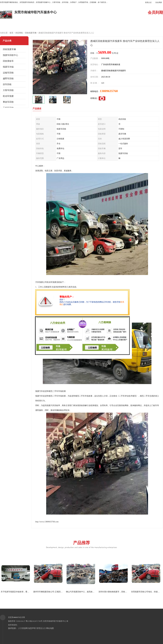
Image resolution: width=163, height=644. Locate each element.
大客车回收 (8, 90)
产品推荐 (81, 544)
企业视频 (51, 26)
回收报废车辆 (31, 33)
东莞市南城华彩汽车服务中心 (55, 621)
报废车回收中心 (10, 55)
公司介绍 (71, 26)
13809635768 (109, 91)
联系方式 (132, 26)
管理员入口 (41, 628)
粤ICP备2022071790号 (34, 621)
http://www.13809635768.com (47, 522)
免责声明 (32, 628)
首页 (11, 33)
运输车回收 (8, 73)
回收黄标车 (8, 61)
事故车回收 (8, 102)
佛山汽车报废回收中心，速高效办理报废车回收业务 (88, 592)
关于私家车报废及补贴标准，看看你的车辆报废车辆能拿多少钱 (27, 592)
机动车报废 (8, 96)
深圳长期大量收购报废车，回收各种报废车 (117, 592)
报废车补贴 (8, 67)
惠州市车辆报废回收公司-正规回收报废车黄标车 (54, 592)
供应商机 (31, 26)
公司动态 (92, 26)
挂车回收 (7, 84)
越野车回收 (8, 79)
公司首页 (10, 26)
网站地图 (50, 628)
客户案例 (112, 26)
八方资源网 (23, 628)
